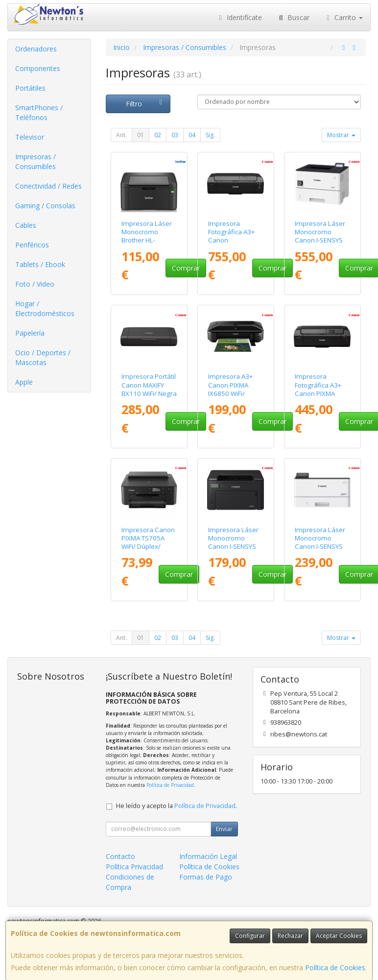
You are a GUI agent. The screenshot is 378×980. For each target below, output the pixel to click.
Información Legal (208, 856)
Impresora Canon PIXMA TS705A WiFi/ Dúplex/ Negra (148, 542)
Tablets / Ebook (40, 264)
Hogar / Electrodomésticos (45, 308)
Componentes (38, 68)
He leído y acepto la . (177, 806)
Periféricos (32, 245)
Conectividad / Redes (48, 186)
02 (158, 135)
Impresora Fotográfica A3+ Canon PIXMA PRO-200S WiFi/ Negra (318, 393)
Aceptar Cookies (339, 936)
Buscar (293, 17)
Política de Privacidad (170, 785)
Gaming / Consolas (45, 206)
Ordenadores (36, 49)
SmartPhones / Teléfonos (39, 112)
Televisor (30, 137)
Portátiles (30, 88)
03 (175, 135)
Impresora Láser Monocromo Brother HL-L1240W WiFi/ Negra (147, 240)
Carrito (344, 17)
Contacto (120, 856)
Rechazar (290, 936)
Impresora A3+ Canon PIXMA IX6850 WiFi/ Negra (230, 389)
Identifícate (239, 17)
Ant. (121, 135)
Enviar (224, 829)
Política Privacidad (134, 867)
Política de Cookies (335, 968)
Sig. (210, 135)
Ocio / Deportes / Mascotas (43, 357)
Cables (26, 225)
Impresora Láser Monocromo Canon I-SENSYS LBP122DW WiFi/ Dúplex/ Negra (233, 547)
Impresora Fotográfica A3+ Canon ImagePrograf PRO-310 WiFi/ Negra (231, 245)
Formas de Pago (206, 877)
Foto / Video (35, 284)
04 (192, 135)
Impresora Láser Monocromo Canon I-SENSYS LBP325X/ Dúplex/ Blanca (322, 240)
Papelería (30, 333)
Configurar (250, 936)
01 (141, 135)
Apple (24, 382)
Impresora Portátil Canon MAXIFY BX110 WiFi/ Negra (149, 385)
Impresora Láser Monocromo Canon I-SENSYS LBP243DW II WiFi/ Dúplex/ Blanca (321, 547)
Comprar (186, 268)
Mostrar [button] (341, 135)
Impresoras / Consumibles (35, 161)
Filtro (146, 104)
